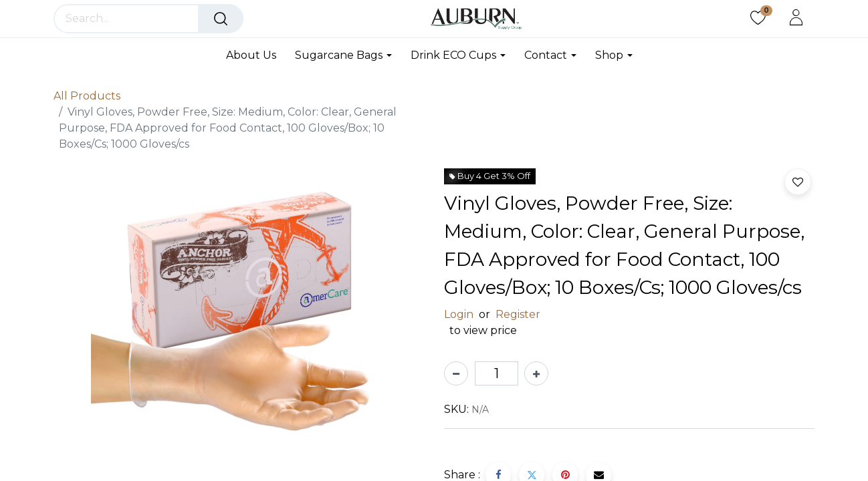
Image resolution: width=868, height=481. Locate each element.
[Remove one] (456, 373)
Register (518, 314)
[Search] (221, 19)
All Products (87, 96)
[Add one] (536, 373)
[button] (798, 182)
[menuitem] (256, 55)
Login (459, 314)
